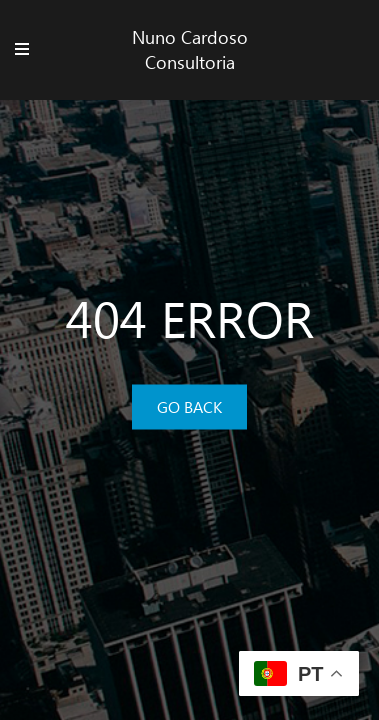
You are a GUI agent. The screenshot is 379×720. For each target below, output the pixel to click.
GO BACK (189, 406)
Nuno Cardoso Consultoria (190, 49)
